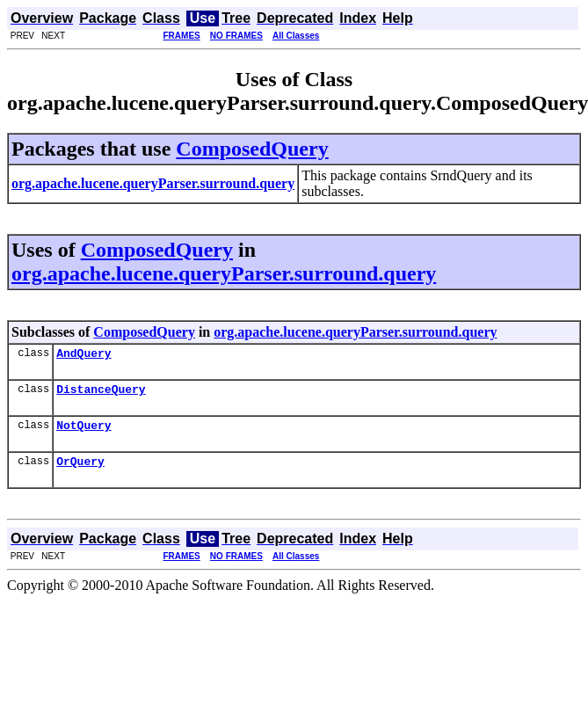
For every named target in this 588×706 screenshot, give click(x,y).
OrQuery (80, 471)
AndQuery (83, 355)
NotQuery (83, 433)
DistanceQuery (101, 394)
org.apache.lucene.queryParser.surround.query (224, 273)
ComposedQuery (252, 149)
